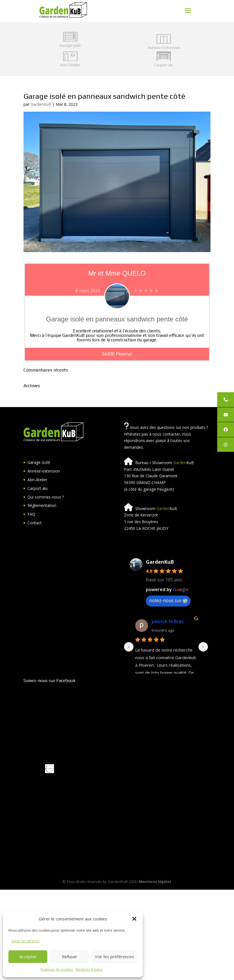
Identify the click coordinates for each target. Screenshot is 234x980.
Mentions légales (89, 970)
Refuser (70, 957)
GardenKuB (41, 104)
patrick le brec (168, 621)
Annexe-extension (44, 471)
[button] (134, 919)
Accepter (28, 957)
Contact (35, 523)
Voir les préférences (114, 957)
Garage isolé (39, 462)
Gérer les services (25, 941)
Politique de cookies (57, 970)
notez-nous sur (168, 600)
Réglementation (42, 505)
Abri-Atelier (37, 480)
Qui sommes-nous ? (46, 497)
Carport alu (38, 488)
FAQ (31, 514)
